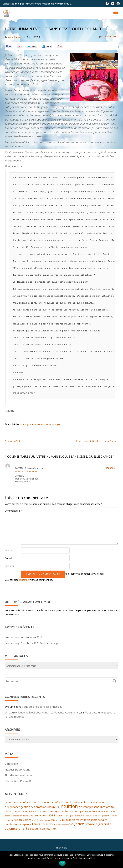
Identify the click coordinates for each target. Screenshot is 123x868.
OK (62, 863)
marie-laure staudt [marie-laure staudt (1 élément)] (39, 812)
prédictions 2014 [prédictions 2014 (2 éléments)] (44, 816)
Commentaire (13, 511)
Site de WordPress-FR (18, 781)
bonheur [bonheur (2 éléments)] (46, 802)
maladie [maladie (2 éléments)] (26, 812)
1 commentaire (106, 37)
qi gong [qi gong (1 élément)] (59, 821)
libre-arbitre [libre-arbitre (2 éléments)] (107, 807)
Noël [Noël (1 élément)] (71, 812)
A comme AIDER (12, 441)
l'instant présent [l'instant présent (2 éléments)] (89, 807)
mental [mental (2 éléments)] (64, 812)
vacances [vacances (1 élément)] (65, 826)
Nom (8, 550)
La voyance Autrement (34, 424)
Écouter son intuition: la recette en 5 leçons (97, 441)
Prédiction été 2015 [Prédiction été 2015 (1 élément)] (93, 816)
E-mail (9, 558)
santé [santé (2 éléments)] (94, 821)
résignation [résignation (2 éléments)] (83, 821)
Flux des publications (17, 770)
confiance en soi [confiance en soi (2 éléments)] (75, 802)
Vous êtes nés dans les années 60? (43, 707)
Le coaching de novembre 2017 (24, 637)
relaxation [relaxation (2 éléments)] (69, 821)
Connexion (11, 764)
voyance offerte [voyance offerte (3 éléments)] (17, 830)
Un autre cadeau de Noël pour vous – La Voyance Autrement (41, 713)
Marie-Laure (15, 37)
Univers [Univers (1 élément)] (57, 826)
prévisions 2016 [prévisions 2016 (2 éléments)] (28, 821)
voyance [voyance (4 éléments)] (77, 825)
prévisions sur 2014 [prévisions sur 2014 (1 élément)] (47, 821)
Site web (10, 566)
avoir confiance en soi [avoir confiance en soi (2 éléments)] (27, 802)
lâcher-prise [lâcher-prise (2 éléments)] (12, 812)
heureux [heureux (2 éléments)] (54, 807)
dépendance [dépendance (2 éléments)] (12, 807)
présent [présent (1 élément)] (105, 816)
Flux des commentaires (19, 775)
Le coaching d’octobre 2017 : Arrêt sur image (32, 643)
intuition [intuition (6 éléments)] (69, 807)
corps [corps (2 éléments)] (89, 802)
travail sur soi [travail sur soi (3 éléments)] (43, 825)
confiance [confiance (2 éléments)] (58, 802)
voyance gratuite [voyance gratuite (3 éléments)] (98, 825)
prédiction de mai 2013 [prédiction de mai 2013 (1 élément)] (23, 816)
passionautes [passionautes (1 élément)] (86, 812)
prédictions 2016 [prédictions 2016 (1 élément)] (77, 816)
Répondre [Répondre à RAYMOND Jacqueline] (110, 468)
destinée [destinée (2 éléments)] (98, 802)
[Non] (119, 859)
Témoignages (55, 424)
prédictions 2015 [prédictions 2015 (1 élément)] (63, 816)
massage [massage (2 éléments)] (53, 812)
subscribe (25, 580)
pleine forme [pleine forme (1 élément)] (97, 812)
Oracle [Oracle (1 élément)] (77, 812)
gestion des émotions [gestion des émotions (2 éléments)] (34, 807)
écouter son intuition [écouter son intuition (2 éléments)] (43, 830)
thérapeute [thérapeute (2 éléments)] (24, 826)
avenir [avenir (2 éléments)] (9, 802)
